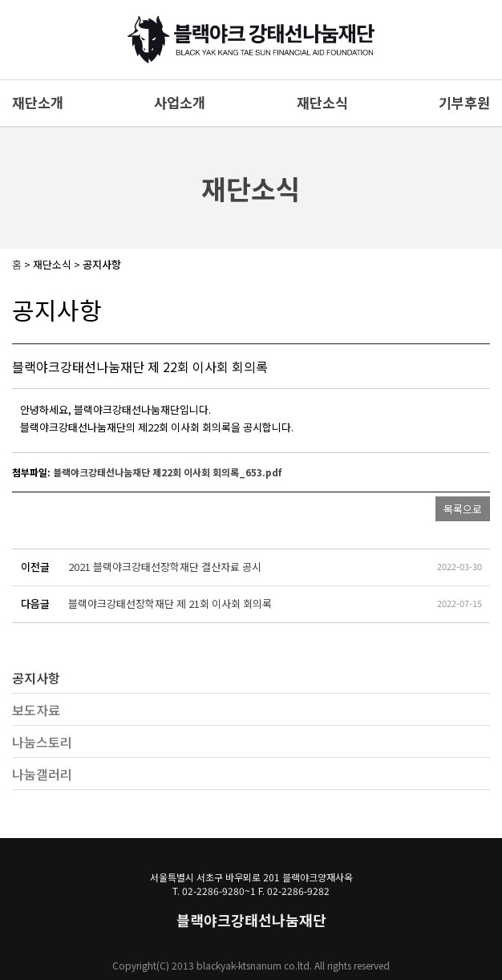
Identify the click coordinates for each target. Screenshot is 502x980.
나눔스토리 (42, 742)
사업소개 (180, 102)
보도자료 (36, 710)
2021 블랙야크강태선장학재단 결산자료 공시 (165, 567)
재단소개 (38, 102)
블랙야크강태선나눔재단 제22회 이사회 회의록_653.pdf (167, 472)
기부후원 (464, 102)
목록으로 (463, 509)
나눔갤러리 (42, 774)
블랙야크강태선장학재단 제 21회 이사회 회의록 (170, 603)
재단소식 (322, 102)
